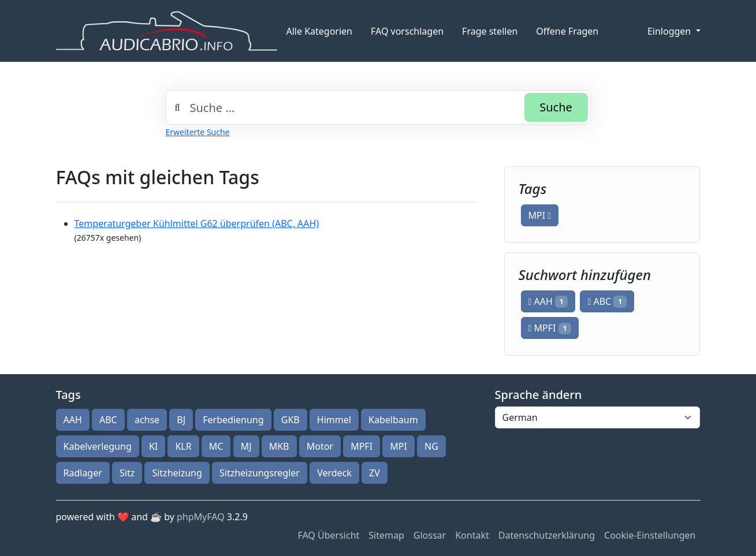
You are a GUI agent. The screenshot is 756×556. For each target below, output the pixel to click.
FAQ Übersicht (328, 535)
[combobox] (378, 107)
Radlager (83, 473)
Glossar (430, 535)
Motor (320, 446)
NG (431, 446)
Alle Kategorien (320, 31)
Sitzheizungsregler (260, 473)
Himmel (334, 420)
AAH (548, 301)
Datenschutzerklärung (547, 535)
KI (153, 446)
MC (216, 446)
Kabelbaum (393, 420)
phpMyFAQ (201, 517)
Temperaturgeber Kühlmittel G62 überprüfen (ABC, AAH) (197, 223)
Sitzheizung (177, 473)
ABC (607, 301)
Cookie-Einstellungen (650, 535)
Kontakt (472, 535)
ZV (375, 473)
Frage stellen (490, 31)
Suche (556, 107)
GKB (291, 420)
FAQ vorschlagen (407, 31)
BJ (181, 420)
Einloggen (670, 31)
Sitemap (386, 535)
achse (147, 420)
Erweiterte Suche (198, 132)
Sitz (127, 473)
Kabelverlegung (98, 446)
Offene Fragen (567, 31)
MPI (540, 215)
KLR (183, 446)
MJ (246, 446)
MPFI (550, 328)
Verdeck (334, 473)
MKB (279, 446)
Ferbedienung (233, 420)
